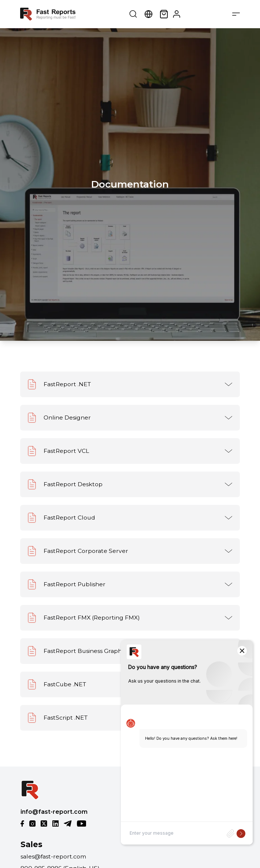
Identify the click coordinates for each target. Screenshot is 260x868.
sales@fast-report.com (53, 856)
